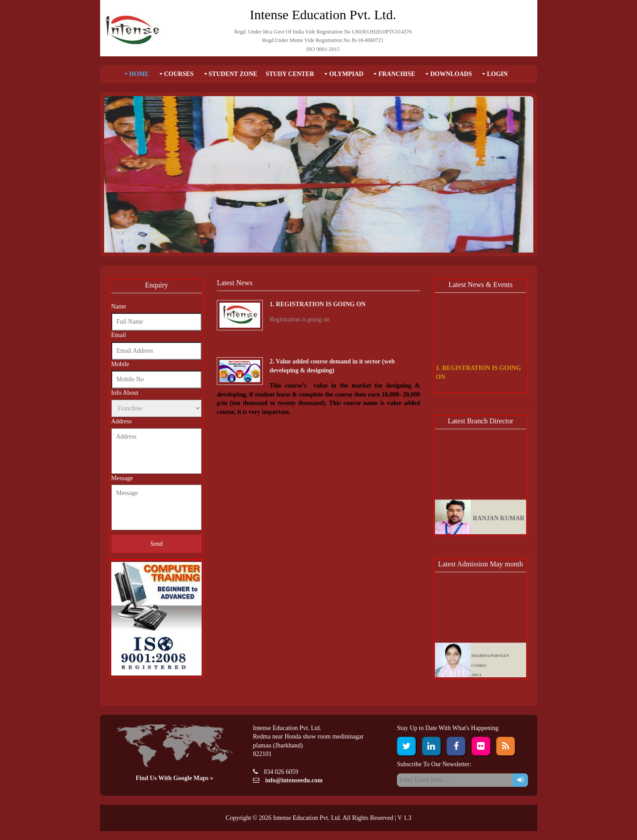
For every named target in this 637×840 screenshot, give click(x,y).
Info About (125, 393)
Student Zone (233, 74)
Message (122, 478)
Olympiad (346, 74)
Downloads (451, 74)
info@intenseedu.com (294, 780)
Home (139, 74)
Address (122, 421)
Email (119, 335)
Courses (179, 74)
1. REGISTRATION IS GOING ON (318, 304)
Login (497, 74)
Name (119, 306)
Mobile (120, 364)
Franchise (397, 74)
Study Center (290, 74)
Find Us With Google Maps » (175, 778)
